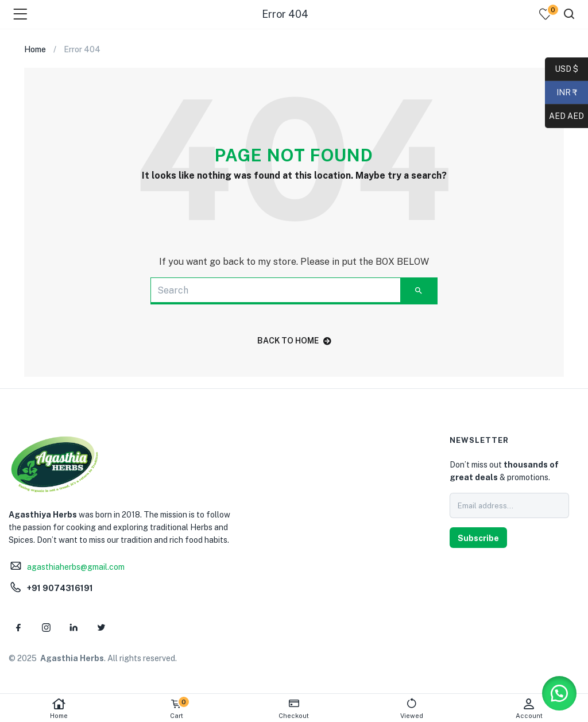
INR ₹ (561, 93)
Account (529, 709)
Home (59, 709)
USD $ (566, 70)
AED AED (564, 117)
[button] (559, 693)
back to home (294, 341)
